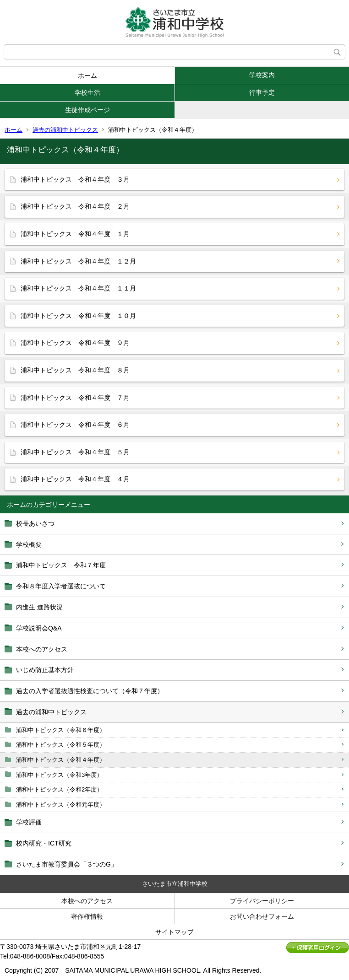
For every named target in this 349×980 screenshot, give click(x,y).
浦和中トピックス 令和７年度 (61, 565)
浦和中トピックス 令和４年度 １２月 (78, 261)
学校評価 (29, 822)
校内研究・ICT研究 (44, 843)
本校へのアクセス (42, 649)
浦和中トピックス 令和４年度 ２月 (75, 206)
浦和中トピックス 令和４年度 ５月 (75, 452)
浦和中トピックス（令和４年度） (61, 760)
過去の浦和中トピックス (65, 130)
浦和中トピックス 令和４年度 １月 (75, 234)
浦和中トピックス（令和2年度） (59, 789)
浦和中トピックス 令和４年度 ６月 (75, 425)
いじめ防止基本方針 (45, 670)
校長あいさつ (35, 523)
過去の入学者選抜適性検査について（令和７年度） (90, 691)
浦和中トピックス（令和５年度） (61, 745)
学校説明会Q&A (39, 628)
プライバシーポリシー (262, 901)
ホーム (87, 75)
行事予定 (262, 92)
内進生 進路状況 (39, 607)
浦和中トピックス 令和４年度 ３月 (75, 179)
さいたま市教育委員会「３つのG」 (67, 864)
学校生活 (87, 92)
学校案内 (262, 75)
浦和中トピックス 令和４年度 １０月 (78, 316)
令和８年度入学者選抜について (61, 586)
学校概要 (29, 544)
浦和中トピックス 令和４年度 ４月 (75, 479)
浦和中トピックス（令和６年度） (61, 730)
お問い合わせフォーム (262, 916)
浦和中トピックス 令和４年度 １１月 (78, 288)
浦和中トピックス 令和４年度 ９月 (75, 343)
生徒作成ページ (87, 110)
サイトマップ (174, 932)
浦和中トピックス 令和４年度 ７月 (75, 398)
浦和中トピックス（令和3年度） (59, 775)
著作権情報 (87, 916)
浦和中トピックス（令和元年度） (61, 805)
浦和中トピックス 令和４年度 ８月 (75, 370)
